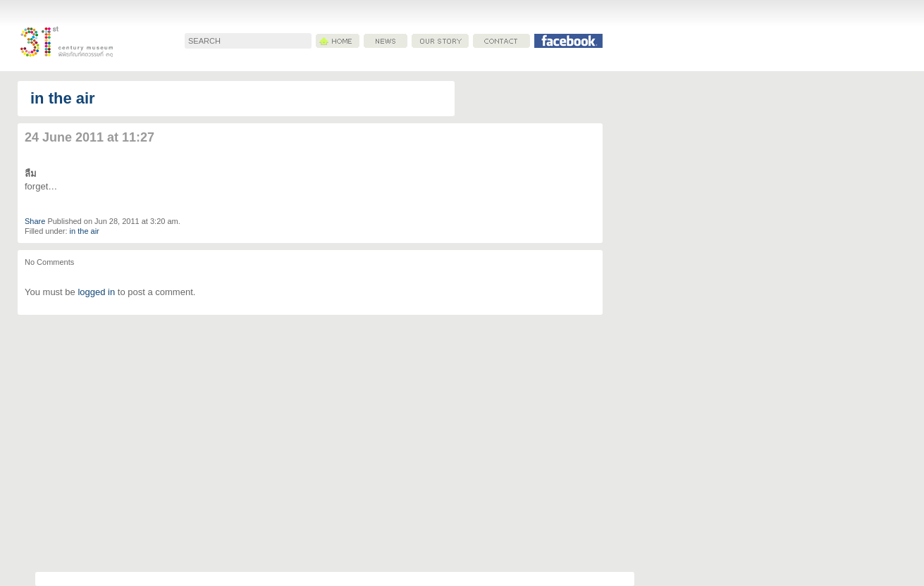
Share (35, 221)
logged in (96, 292)
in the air (63, 98)
